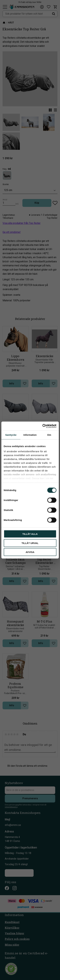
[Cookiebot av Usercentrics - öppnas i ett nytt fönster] (43, 426)
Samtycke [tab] (11, 435)
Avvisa (30, 552)
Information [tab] (30, 435)
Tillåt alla (30, 534)
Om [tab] (49, 435)
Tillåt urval (30, 543)
